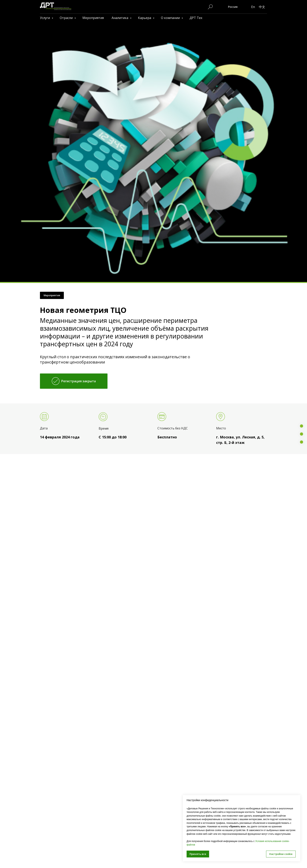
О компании (171, 18)
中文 (262, 7)
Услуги (45, 18)
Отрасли (67, 18)
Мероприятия (93, 18)
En (253, 7)
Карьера (145, 18)
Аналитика (120, 18)
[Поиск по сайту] (210, 7)
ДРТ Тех (196, 18)
